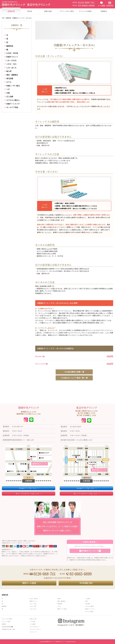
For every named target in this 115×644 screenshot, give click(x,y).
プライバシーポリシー (35, 629)
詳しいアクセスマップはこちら (28, 494)
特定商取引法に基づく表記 (9, 629)
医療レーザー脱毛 (13, 86)
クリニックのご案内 (7, 619)
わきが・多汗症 (12, 53)
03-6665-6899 (76, 427)
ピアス (9, 82)
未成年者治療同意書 (7, 627)
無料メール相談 (29, 583)
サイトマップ (33, 632)
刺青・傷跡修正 (12, 75)
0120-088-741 (18, 426)
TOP (3, 18)
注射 (8, 93)
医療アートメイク (13, 104)
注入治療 (10, 96)
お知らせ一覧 (33, 619)
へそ (8, 89)
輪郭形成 (10, 46)
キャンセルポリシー (35, 627)
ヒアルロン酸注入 (13, 100)
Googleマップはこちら (28, 488)
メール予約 (33, 621)
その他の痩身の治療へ (73, 372)
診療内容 (8, 18)
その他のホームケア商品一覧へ (73, 378)
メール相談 (33, 624)
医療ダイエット (12, 57)
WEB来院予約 (86, 583)
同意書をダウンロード (90, 551)
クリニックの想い (6, 621)
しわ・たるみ (11, 60)
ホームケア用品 (12, 107)
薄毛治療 (10, 78)
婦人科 (9, 71)
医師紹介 (4, 624)
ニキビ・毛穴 (11, 64)
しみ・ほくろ (11, 68)
